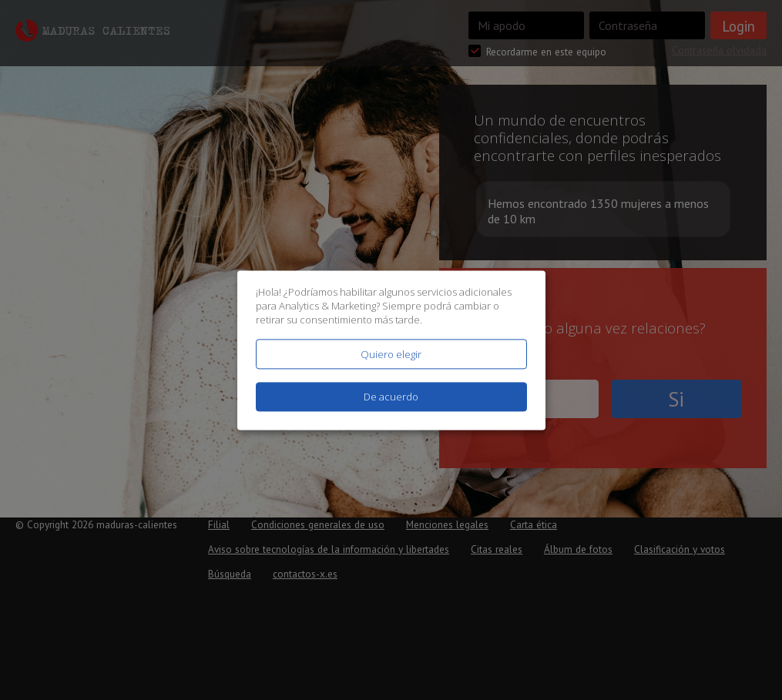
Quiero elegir (391, 354)
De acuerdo (391, 397)
